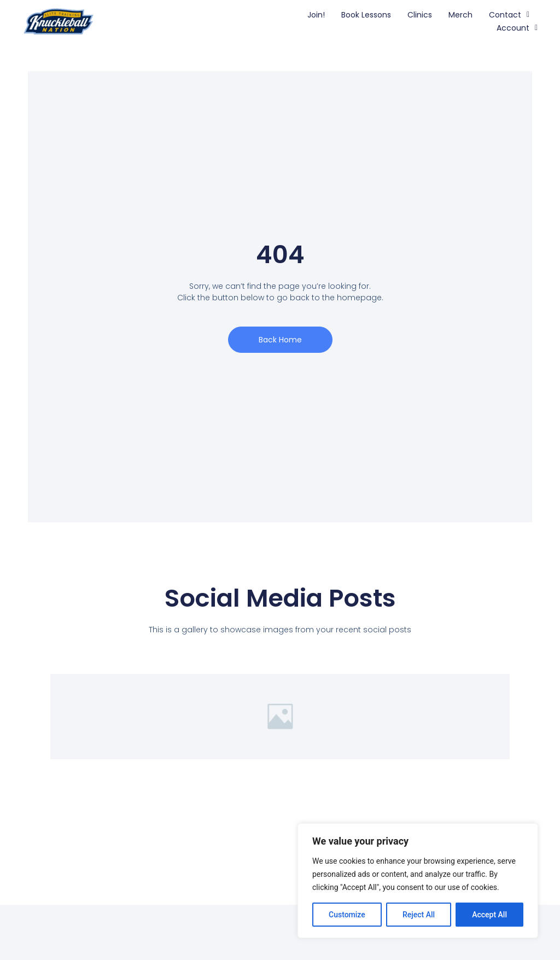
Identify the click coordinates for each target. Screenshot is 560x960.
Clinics (420, 15)
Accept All (489, 915)
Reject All (419, 915)
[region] (418, 881)
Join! (316, 15)
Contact (509, 15)
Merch (460, 15)
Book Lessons (366, 15)
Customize (347, 915)
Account (517, 28)
